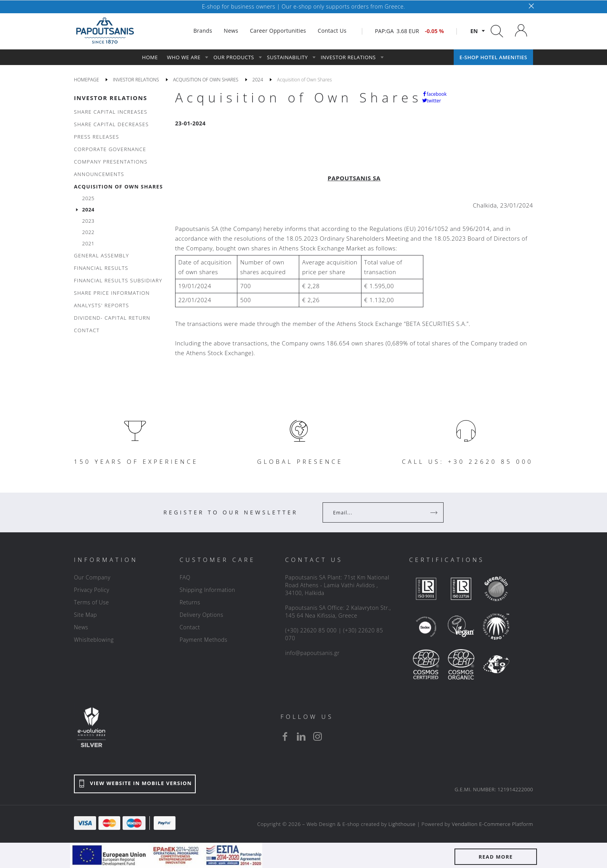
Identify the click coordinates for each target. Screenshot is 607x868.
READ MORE (496, 857)
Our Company (92, 577)
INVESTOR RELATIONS (111, 98)
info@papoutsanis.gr (312, 653)
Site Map (85, 615)
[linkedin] (301, 736)
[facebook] (285, 736)
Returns (190, 602)
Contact (190, 627)
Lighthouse (402, 824)
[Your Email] (378, 512)
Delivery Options (201, 615)
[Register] (435, 512)
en (474, 31)
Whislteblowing (94, 640)
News (81, 627)
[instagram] (318, 736)
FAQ (185, 577)
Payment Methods (203, 640)
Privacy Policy (92, 590)
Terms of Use (91, 602)
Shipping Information (207, 590)
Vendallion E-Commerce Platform (492, 824)
